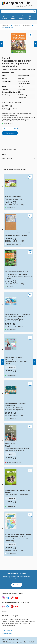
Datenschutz (10, 642)
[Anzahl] (10, 129)
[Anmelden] (4, 17)
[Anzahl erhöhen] (15, 129)
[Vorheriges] (1, 44)
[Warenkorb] (22, 17)
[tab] (18, 150)
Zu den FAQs (7, 631)
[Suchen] (34, 11)
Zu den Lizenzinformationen (12, 102)
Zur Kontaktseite (8, 634)
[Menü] (30, 17)
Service (5, 612)
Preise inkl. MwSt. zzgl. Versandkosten (14, 114)
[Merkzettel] (13, 17)
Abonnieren (17, 585)
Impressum (19, 642)
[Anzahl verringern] (5, 129)
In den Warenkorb (10, 133)
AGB (3, 642)
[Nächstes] (36, 44)
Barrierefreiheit (29, 642)
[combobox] (16, 11)
